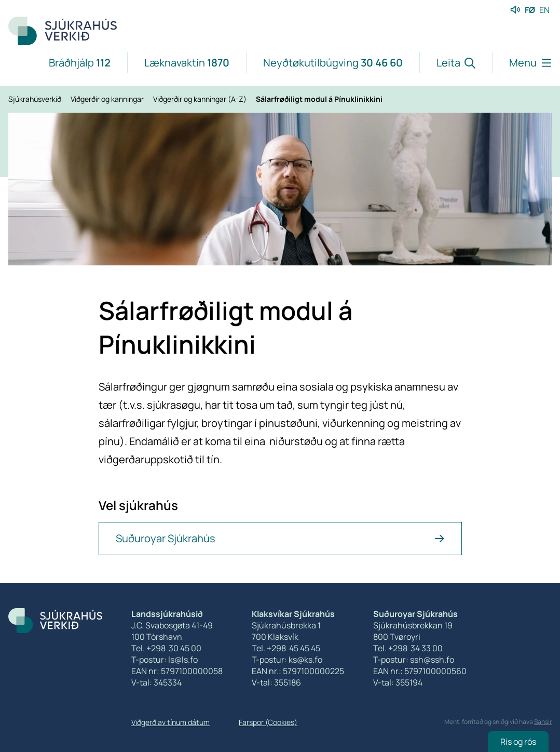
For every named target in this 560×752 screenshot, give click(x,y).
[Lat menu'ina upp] (522, 63)
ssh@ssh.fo (432, 660)
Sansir (543, 722)
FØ (530, 10)
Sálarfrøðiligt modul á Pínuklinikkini (319, 99)
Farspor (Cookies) (268, 722)
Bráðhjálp (80, 63)
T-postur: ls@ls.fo (165, 660)
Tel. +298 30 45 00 (166, 648)
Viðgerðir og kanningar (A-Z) (201, 99)
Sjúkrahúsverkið (36, 99)
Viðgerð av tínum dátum (170, 722)
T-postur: (392, 660)
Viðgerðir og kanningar (108, 99)
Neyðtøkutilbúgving (333, 63)
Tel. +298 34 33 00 (408, 648)
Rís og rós (518, 742)
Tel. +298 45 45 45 (286, 648)
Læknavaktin (187, 63)
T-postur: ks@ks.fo (287, 660)
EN (544, 10)
